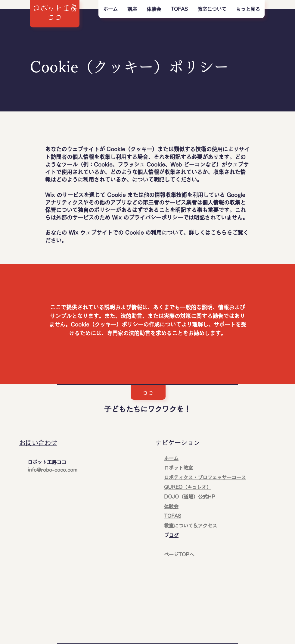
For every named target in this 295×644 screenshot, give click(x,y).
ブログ (174, 535)
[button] (132, 9)
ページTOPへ (182, 555)
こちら (219, 233)
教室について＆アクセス (193, 526)
